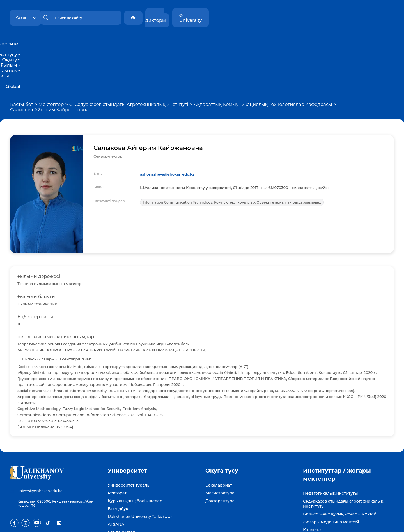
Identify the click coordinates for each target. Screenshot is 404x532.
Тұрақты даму (264, 39)
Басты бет (22, 57)
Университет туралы (129, 437)
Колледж (312, 482)
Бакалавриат (219, 437)
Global (292, 39)
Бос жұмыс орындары (131, 492)
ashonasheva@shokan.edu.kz (167, 126)
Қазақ (75, 15)
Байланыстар (122, 484)
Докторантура (220, 453)
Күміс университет (322, 490)
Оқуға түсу (157, 39)
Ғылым (207, 39)
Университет (122, 39)
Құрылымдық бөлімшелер (135, 453)
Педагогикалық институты (330, 445)
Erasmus (232, 39)
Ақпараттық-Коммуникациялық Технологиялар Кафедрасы (263, 57)
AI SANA (116, 476)
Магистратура (220, 445)
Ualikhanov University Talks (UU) (140, 469)
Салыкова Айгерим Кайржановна (49, 62)
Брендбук (118, 461)
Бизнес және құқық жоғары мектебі (340, 466)
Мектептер (51, 57)
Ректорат (117, 445)
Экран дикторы (333, 15)
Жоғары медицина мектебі (331, 474)
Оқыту (184, 39)
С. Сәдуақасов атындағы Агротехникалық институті (129, 57)
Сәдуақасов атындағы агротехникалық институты (343, 456)
